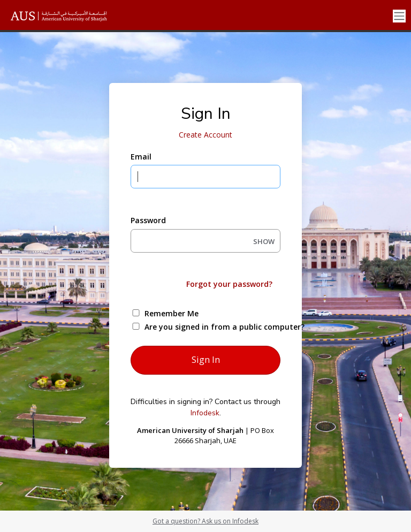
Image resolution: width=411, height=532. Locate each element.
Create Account (205, 135)
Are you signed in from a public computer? (218, 327)
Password (148, 220)
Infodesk (205, 413)
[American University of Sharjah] (67, 16)
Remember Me (172, 313)
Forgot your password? (229, 284)
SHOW (264, 241)
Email (141, 157)
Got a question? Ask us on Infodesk (205, 521)
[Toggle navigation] (399, 16)
